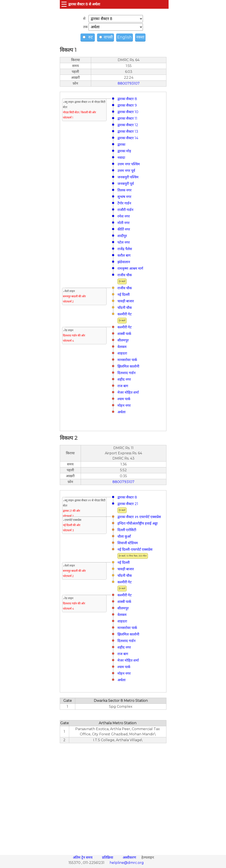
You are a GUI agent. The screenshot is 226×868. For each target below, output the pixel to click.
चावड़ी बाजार (126, 301)
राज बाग (123, 386)
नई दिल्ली (124, 295)
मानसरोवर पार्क (127, 360)
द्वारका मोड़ (124, 151)
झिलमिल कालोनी (128, 366)
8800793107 (129, 83)
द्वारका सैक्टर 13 (128, 131)
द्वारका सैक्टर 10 (128, 112)
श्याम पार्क (124, 399)
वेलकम (122, 347)
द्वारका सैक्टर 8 (127, 99)
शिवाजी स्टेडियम (128, 543)
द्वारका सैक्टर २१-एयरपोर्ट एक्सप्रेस (139, 517)
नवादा (121, 158)
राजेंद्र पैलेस (125, 249)
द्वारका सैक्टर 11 (127, 118)
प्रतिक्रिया (108, 857)
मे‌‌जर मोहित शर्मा (128, 392)
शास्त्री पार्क (124, 334)
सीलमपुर (123, 340)
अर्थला (121, 412)
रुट (88, 37)
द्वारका (121, 145)
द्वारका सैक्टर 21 (128, 504)
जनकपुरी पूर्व (126, 184)
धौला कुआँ (124, 536)
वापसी (106, 37)
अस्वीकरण (130, 857)
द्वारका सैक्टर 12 (128, 125)
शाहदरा (122, 353)
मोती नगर (124, 223)
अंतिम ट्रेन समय (83, 857)
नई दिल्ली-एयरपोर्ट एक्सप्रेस (135, 549)
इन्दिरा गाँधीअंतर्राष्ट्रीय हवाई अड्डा (138, 523)
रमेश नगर (124, 216)
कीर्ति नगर (124, 229)
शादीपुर (122, 236)
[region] (113, 797)
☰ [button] (64, 4)
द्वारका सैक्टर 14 (128, 138)
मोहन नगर (124, 406)
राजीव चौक (125, 275)
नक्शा (140, 37)
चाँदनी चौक (125, 308)
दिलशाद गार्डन (126, 373)
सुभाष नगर (124, 197)
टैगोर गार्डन (124, 203)
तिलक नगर (125, 190)
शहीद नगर (124, 379)
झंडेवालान (124, 262)
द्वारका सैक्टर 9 (127, 105)
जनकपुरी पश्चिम (128, 177)
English (125, 37)
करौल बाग (124, 255)
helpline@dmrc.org (127, 863)
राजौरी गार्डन (125, 210)
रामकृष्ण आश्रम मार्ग (130, 268)
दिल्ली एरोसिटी (127, 530)
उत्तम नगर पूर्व (126, 171)
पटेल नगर (124, 242)
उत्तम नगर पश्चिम (129, 164)
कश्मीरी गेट (125, 314)
